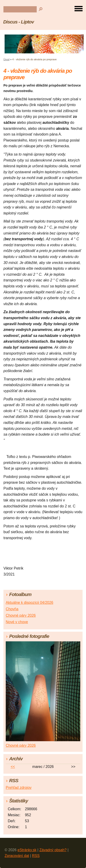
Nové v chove (17, 622)
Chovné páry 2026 (21, 615)
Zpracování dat (17, 856)
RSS (36, 856)
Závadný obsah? (53, 850)
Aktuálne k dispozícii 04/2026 (29, 603)
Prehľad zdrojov (19, 788)
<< (13, 767)
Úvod (6, 59)
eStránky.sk (27, 850)
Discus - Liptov (18, 22)
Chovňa (12, 609)
